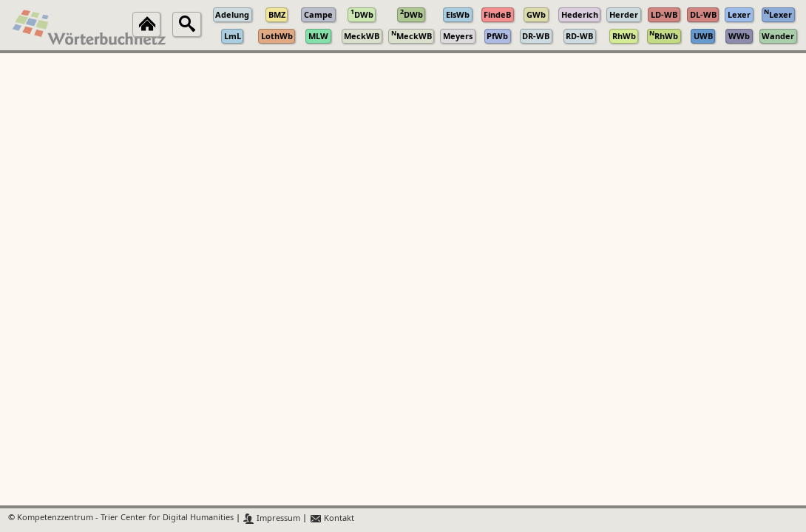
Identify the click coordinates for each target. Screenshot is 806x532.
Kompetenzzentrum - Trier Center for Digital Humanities (125, 518)
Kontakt (332, 518)
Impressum (272, 518)
